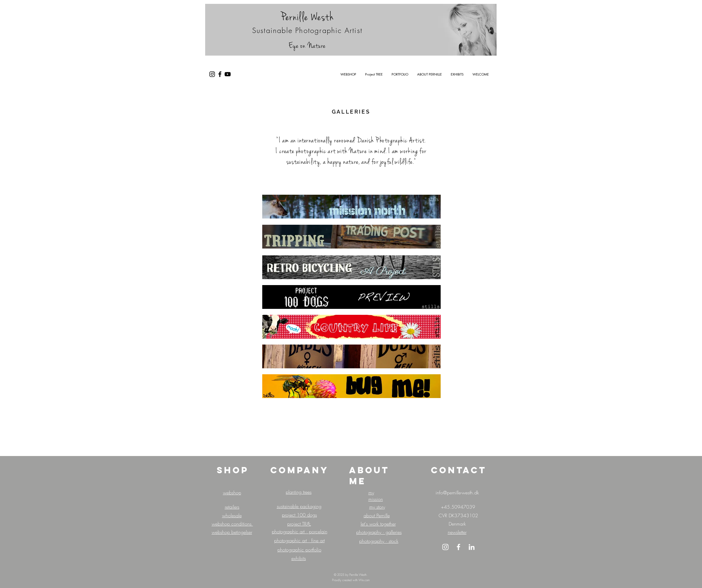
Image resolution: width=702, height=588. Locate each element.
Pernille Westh (307, 17)
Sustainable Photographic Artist (307, 30)
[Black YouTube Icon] (228, 74)
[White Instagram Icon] (445, 547)
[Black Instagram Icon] (212, 74)
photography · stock (379, 541)
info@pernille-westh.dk (457, 493)
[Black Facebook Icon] (220, 74)
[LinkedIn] (472, 547)
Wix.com (364, 580)
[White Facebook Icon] (458, 547)
